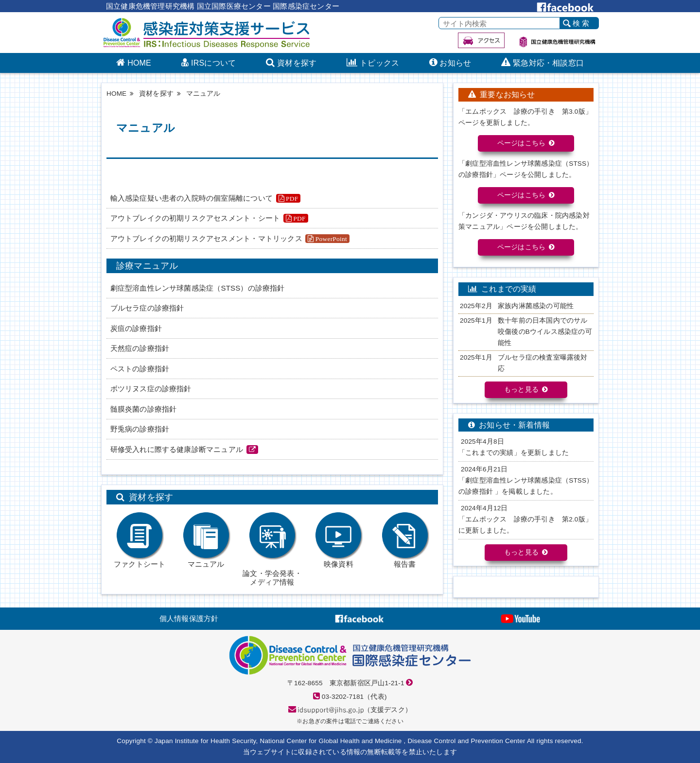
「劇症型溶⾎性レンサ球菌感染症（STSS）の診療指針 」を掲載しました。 (526, 486)
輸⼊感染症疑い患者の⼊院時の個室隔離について (192, 198)
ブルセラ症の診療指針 (147, 308)
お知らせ (455, 63)
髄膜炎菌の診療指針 (144, 409)
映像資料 (338, 540)
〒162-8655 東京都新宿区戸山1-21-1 (346, 683)
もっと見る (521, 390)
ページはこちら (521, 143)
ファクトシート (140, 540)
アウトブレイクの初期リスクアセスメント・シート (195, 218)
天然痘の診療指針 (140, 348)
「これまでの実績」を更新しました (514, 453)
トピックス (379, 63)
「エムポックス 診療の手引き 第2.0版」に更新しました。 (525, 525)
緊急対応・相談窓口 (548, 63)
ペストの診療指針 (140, 369)
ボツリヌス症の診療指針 (151, 389)
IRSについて (213, 63)
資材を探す (297, 63)
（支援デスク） (355, 710)
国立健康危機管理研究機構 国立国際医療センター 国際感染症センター (223, 6)
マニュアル (206, 540)
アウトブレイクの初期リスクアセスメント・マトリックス (206, 238)
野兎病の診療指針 (140, 429)
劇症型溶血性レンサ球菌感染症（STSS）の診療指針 (198, 288)
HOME (139, 63)
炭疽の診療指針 (136, 328)
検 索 (581, 24)
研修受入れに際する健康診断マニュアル (177, 449)
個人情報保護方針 (189, 618)
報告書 (405, 540)
